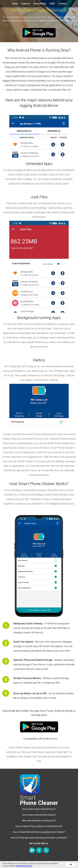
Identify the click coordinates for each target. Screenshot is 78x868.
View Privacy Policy (24, 866)
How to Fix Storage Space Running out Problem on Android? (39, 838)
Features (26, 4)
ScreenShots (40, 4)
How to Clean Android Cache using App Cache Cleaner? (39, 832)
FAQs (52, 4)
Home (15, 4)
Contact (62, 4)
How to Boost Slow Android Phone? (39, 809)
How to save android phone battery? (39, 815)
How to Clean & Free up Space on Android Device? (39, 826)
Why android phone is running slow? (39, 821)
